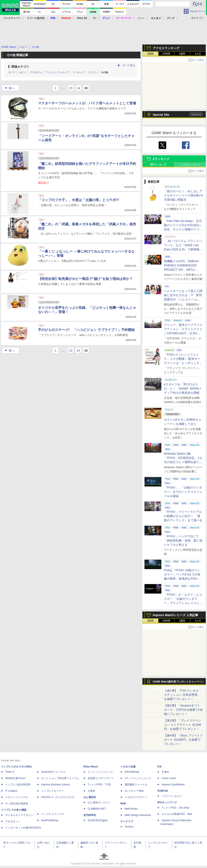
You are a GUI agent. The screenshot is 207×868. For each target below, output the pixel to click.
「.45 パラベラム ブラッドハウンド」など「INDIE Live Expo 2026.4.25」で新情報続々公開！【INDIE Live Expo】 (183, 249)
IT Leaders (11, 791)
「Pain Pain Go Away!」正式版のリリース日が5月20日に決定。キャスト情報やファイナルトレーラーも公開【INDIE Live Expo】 (183, 229)
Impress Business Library (55, 785)
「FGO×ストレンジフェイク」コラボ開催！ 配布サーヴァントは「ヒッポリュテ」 (183, 359)
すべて (12, 72)
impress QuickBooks (173, 785)
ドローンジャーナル (17, 797)
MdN (123, 804)
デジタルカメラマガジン (19, 815)
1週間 (182, 54)
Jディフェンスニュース (138, 778)
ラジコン (93, 72)
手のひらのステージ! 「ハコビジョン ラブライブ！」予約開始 (86, 330)
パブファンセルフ (172, 796)
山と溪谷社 (90, 797)
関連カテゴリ (20, 67)
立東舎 (91, 791)
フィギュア (78, 72)
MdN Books (131, 809)
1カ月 (198, 54)
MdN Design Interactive (138, 815)
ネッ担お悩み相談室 (17, 804)
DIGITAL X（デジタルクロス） (59, 797)
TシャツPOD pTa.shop (175, 808)
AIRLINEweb (132, 772)
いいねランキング (190, 165)
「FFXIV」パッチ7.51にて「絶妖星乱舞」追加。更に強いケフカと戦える (183, 540)
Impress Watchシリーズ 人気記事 (175, 615)
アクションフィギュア (57, 72)
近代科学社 (90, 815)
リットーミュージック (100, 772)
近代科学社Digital (97, 820)
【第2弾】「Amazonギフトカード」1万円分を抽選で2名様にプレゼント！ (183, 710)
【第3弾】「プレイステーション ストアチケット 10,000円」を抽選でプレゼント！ (183, 725)
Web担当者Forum (15, 778)
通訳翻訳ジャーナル (136, 785)
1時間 (150, 54)
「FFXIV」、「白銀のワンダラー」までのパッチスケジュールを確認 (183, 492)
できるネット (13, 821)
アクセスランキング (166, 48)
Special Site (161, 115)
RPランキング (158, 165)
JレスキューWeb (134, 791)
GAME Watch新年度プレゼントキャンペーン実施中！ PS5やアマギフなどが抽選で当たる (178, 683)
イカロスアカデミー (136, 797)
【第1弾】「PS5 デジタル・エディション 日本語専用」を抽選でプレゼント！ (183, 695)
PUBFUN (163, 791)
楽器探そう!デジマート (101, 778)
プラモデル (36, 72)
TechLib (129, 827)
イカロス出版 (128, 767)
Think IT (10, 772)
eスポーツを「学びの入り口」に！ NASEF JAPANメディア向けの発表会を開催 (183, 388)
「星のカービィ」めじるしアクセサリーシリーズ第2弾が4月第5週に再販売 (183, 195)
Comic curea (169, 778)
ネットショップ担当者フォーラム (60, 778)
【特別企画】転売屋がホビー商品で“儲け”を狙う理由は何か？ (85, 279)
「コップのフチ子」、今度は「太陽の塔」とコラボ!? (78, 200)
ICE (159, 767)
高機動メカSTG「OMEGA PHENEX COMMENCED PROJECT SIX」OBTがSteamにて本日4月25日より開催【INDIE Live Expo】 (182, 270)
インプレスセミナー (53, 791)
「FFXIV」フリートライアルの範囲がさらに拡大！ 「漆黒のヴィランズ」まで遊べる (183, 516)
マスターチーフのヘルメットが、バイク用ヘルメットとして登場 (87, 103)
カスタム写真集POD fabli (177, 814)
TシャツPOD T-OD (99, 785)
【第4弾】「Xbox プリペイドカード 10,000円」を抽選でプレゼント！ (183, 740)
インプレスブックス (53, 814)
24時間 (166, 54)
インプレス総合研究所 (18, 785)
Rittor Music (91, 767)
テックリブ (127, 821)
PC (95, 18)
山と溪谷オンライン (99, 802)
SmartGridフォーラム (53, 772)
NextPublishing (50, 820)
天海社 (165, 772)
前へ (8, 88)
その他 (104, 72)
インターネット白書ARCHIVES (23, 828)
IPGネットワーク (167, 802)
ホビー (23, 72)
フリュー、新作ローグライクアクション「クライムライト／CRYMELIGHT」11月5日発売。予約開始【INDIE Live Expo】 (183, 333)
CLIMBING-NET (97, 809)
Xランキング (161, 159)
